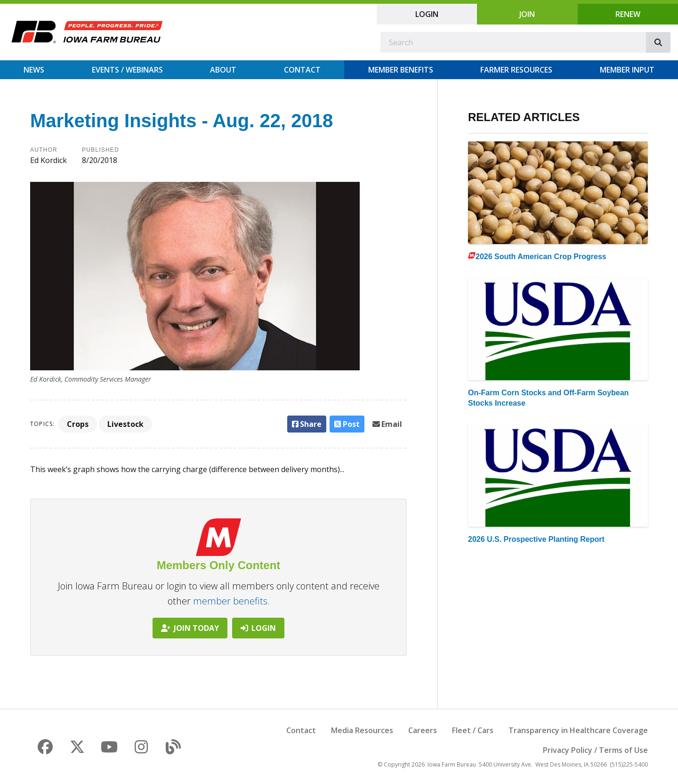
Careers (423, 730)
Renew (628, 14)
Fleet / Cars (473, 730)
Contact (302, 70)
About (223, 70)
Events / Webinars (127, 70)
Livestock (125, 424)
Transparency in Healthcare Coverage (578, 730)
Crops (78, 424)
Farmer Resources (516, 70)
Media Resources (362, 730)
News (34, 70)
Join (527, 14)
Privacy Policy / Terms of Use (595, 750)
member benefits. (231, 601)
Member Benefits (401, 70)
